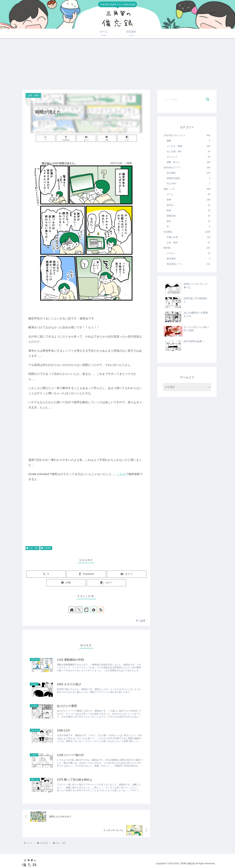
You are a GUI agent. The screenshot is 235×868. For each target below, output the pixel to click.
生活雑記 (46, 548)
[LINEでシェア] (107, 138)
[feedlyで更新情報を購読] (94, 610)
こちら (121, 474)
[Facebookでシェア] (66, 138)
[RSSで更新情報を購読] (101, 610)
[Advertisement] (117, 64)
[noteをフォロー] (86, 610)
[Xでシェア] (46, 138)
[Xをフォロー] (79, 610)
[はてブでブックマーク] (86, 138)
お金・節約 (32, 548)
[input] (187, 99)
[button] (127, 138)
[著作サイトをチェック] (72, 610)
